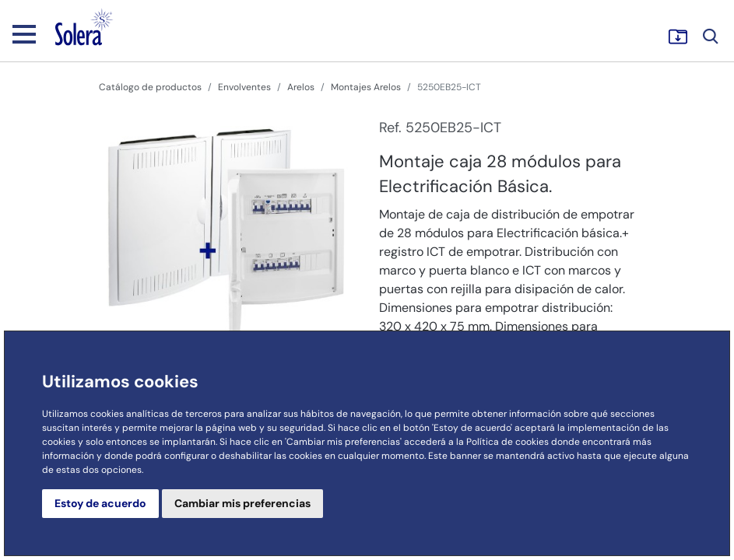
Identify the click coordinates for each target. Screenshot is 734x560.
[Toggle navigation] (24, 33)
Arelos (301, 87)
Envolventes (244, 87)
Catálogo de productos (150, 87)
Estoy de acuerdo (100, 503)
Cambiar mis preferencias (242, 503)
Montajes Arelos (366, 87)
